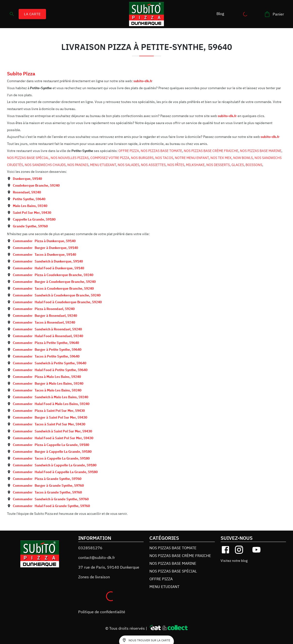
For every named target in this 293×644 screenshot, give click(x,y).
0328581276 (90, 548)
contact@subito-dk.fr (97, 557)
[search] (12, 14)
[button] (220, 14)
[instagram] (239, 550)
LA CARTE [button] (32, 14)
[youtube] (256, 550)
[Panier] (274, 14)
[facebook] (225, 550)
